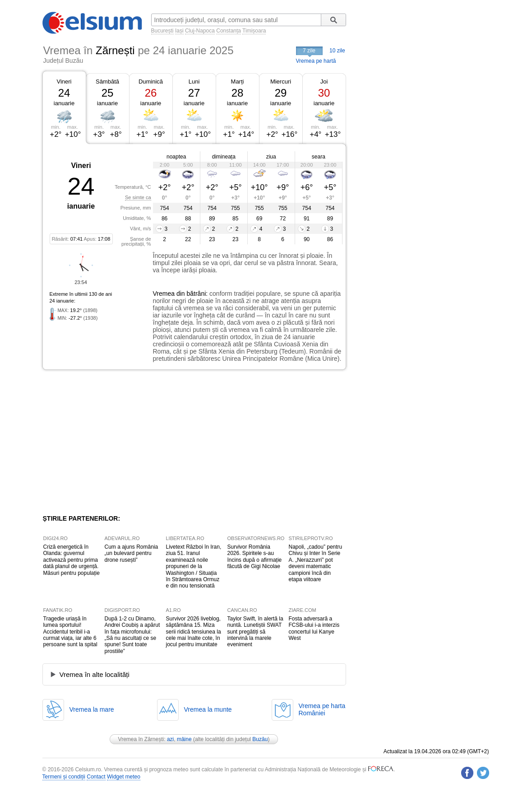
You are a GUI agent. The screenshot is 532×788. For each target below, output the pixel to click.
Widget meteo (124, 777)
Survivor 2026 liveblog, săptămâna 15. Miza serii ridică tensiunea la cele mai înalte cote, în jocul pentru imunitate (194, 632)
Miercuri (281, 82)
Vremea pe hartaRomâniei (322, 709)
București (162, 31)
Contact (96, 777)
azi (170, 739)
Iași (179, 31)
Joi (324, 82)
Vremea (164, 294)
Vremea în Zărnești (141, 739)
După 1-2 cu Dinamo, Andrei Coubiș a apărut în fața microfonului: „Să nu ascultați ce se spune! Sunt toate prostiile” (132, 635)
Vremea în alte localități (95, 674)
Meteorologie (345, 769)
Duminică (151, 82)
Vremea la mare (92, 709)
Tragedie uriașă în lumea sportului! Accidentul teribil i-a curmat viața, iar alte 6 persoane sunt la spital (70, 632)
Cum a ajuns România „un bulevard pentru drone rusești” (132, 553)
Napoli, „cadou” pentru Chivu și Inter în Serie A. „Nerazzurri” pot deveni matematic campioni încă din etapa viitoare (316, 563)
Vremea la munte (208, 709)
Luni (194, 82)
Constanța (229, 31)
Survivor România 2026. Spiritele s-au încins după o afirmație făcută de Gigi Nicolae (255, 557)
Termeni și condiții (64, 777)
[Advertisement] (116, 442)
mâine (184, 739)
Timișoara (254, 31)
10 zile (337, 51)
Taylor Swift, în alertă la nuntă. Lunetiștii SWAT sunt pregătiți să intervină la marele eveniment (255, 632)
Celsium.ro (88, 769)
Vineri (64, 82)
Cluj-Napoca (200, 31)
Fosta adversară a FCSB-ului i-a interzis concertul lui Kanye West (314, 628)
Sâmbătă (107, 82)
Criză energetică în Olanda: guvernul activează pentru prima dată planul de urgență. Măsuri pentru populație (72, 560)
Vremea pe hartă (316, 61)
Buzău (260, 739)
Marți (238, 82)
